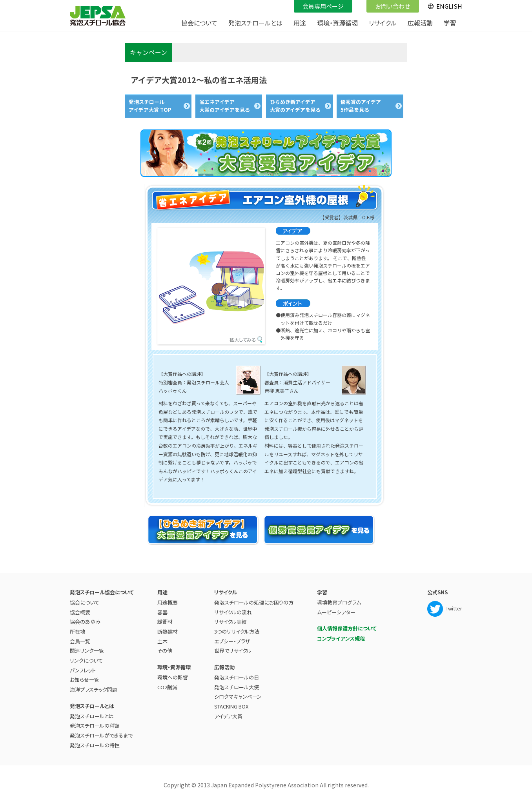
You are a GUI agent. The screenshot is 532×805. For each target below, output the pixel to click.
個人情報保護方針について (347, 628)
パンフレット (83, 670)
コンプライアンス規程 (341, 638)
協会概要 (80, 612)
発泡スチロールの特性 (95, 745)
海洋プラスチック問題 (94, 689)
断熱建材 (168, 631)
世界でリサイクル (233, 651)
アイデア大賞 (228, 716)
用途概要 (168, 602)
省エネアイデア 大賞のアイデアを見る (225, 106)
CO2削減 (167, 687)
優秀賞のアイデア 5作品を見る (361, 106)
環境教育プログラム (339, 602)
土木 (162, 641)
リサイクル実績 (230, 622)
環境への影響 (173, 677)
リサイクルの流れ (233, 612)
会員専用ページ (320, 5)
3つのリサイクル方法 (237, 631)
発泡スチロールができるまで (101, 735)
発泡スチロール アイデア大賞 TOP (150, 106)
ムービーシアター (336, 612)
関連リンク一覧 (87, 651)
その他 (165, 651)
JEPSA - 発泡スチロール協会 (98, 16)
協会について (85, 602)
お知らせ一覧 (85, 680)
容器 (162, 612)
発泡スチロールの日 (237, 677)
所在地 (77, 631)
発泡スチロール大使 (237, 687)
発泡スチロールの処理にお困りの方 (254, 602)
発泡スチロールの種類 (95, 726)
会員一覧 (80, 641)
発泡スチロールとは (92, 716)
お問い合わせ (390, 5)
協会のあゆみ (85, 622)
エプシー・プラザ (232, 641)
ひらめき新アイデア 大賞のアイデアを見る (295, 106)
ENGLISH (449, 6)
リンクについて (86, 660)
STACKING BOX (231, 706)
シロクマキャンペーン (238, 697)
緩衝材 (165, 622)
